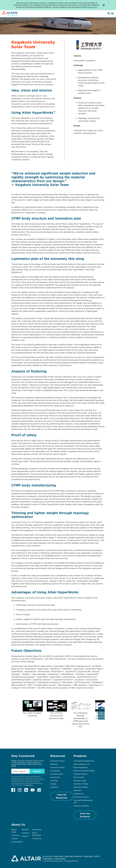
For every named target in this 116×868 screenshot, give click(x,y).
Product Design (80, 780)
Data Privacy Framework (73, 856)
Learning (54, 780)
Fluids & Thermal (80, 774)
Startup (53, 784)
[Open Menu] (112, 14)
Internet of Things (81, 784)
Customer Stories (57, 761)
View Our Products (85, 815)
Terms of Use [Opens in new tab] (47, 856)
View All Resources (62, 796)
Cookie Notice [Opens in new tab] (88, 856)
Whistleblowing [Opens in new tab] (48, 859)
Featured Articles (57, 767)
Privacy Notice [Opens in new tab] (58, 856)
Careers (15, 838)
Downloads (55, 771)
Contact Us (37, 838)
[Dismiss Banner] (104, 5)
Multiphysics (79, 794)
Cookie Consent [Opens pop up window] (60, 859)
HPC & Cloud (79, 777)
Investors (26, 833)
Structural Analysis (81, 797)
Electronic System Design (84, 771)
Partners (25, 829)
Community (55, 777)
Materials (77, 790)
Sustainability (17, 842)
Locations (15, 835)
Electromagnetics (81, 767)
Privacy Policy (29, 785)
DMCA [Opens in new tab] (97, 856)
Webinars (54, 764)
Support (25, 836)
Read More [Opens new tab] (93, 7)
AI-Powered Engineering (84, 761)
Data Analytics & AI (82, 764)
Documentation (57, 774)
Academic (54, 787)
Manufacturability (81, 787)
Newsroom (37, 829)
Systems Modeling (81, 806)
